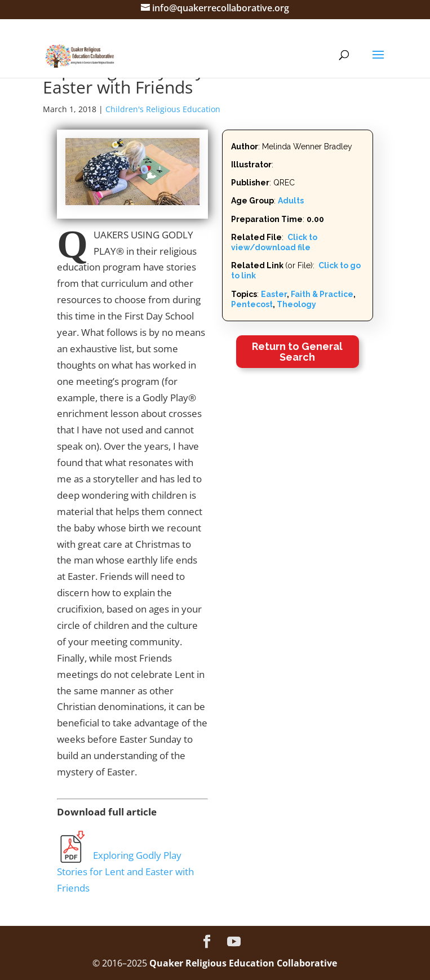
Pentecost (252, 304)
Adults (291, 201)
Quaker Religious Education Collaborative (243, 963)
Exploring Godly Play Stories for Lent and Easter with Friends (125, 872)
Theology (296, 304)
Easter (274, 294)
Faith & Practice (322, 294)
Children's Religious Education (163, 109)
